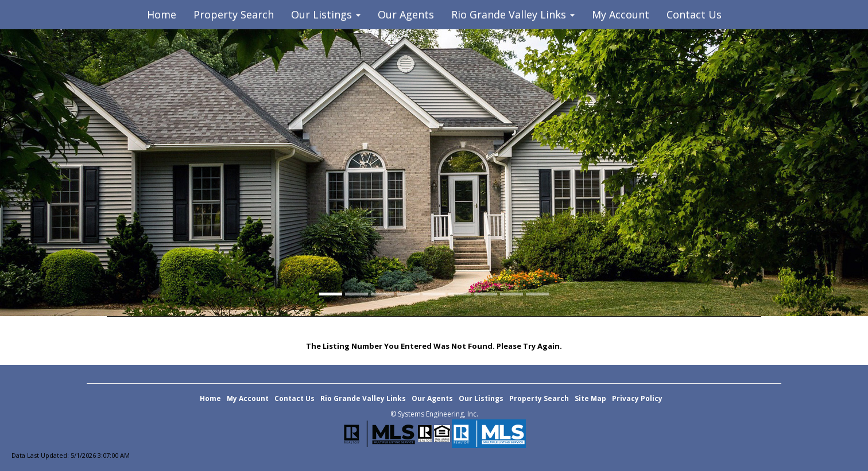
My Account (621, 14)
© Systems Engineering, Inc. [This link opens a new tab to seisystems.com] (434, 414)
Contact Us (694, 14)
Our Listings (481, 398)
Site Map (590, 398)
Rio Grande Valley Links (363, 398)
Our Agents (406, 14)
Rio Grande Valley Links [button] (513, 14)
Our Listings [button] (326, 14)
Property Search (234, 14)
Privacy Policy (637, 398)
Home (162, 14)
